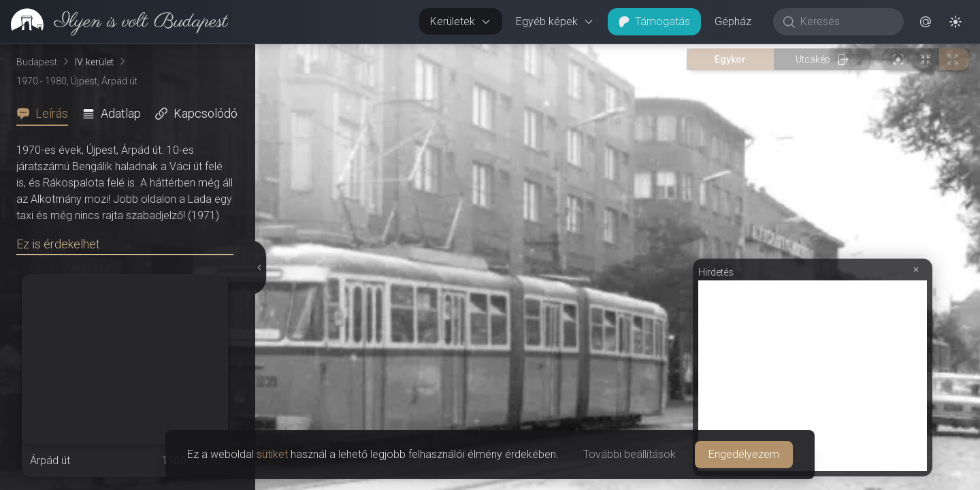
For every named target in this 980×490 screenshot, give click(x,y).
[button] (926, 22)
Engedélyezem (744, 454)
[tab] (46, 114)
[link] (114, 22)
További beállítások (630, 454)
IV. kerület (94, 62)
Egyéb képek (555, 21)
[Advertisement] (813, 376)
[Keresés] (846, 22)
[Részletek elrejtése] (258, 267)
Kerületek (461, 21)
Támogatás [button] (654, 21)
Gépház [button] (733, 21)
